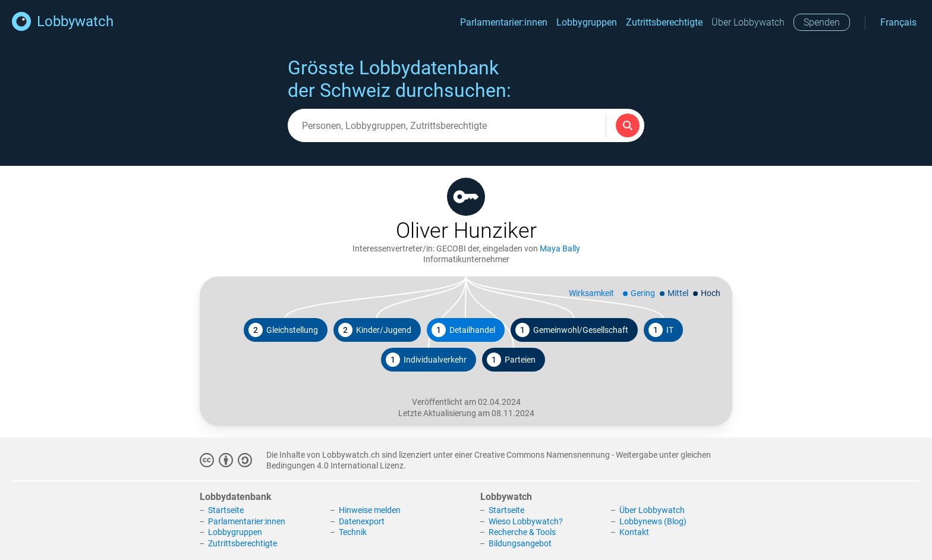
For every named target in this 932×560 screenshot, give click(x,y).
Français (898, 22)
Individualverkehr (426, 360)
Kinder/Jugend (375, 330)
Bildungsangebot (520, 543)
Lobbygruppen (587, 22)
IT (661, 330)
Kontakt (634, 532)
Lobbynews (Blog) (653, 521)
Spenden (822, 22)
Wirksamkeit (591, 293)
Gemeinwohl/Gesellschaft (572, 330)
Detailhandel (463, 330)
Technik (353, 532)
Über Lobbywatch (748, 22)
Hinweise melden (370, 510)
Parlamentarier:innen (504, 22)
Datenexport (362, 521)
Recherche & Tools (522, 532)
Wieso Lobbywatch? (526, 521)
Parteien (511, 360)
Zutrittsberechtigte (664, 22)
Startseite (226, 510)
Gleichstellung (283, 330)
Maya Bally (560, 248)
